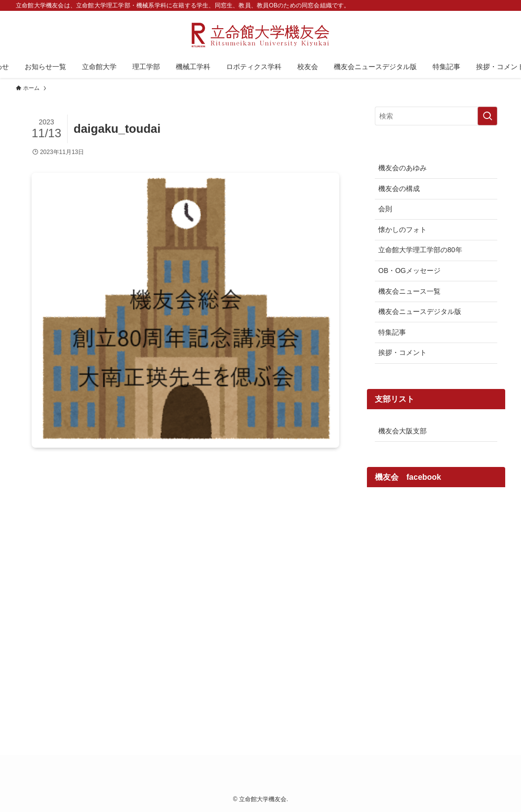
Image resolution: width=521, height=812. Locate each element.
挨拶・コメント (402, 352)
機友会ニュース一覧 (409, 291)
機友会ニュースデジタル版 (420, 311)
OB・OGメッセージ (409, 271)
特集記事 (392, 332)
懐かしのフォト (402, 230)
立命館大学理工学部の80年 (420, 250)
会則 (385, 209)
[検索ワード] (436, 116)
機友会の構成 (399, 189)
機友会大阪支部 (402, 431)
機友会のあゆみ (402, 168)
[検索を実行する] (487, 116)
